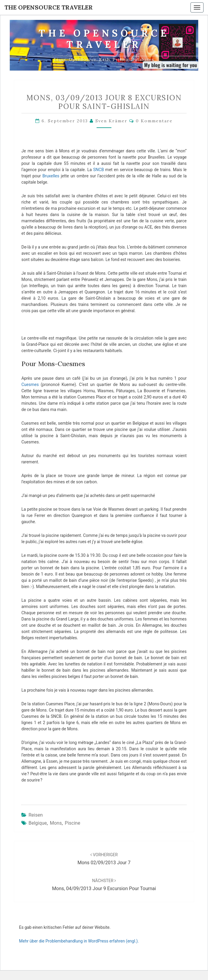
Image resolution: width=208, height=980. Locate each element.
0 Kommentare (154, 121)
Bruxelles (51, 176)
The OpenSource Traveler (49, 7)
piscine (73, 823)
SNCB (99, 170)
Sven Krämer (111, 121)
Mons (56, 823)
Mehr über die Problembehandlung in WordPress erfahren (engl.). (79, 941)
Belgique (38, 823)
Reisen (36, 815)
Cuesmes (30, 385)
